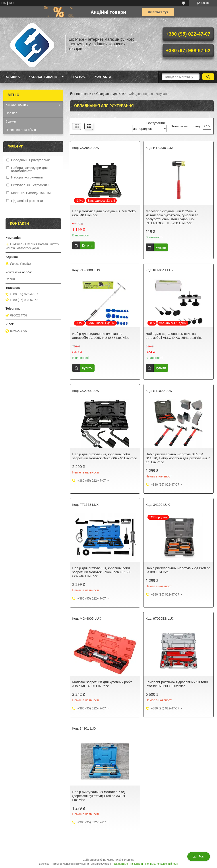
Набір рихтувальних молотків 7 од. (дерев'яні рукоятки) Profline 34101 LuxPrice (99, 796)
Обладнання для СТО (110, 94)
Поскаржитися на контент (127, 864)
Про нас (79, 77)
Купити (87, 245)
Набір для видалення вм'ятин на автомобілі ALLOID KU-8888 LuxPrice (101, 336)
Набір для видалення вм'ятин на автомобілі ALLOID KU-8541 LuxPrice (174, 336)
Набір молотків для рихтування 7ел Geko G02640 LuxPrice (104, 213)
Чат (199, 857)
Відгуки (11, 121)
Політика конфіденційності (162, 864)
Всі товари (83, 94)
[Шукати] (208, 77)
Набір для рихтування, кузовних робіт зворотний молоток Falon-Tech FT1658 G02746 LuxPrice (102, 572)
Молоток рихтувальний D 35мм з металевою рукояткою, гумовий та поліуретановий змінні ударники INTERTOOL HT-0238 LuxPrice (172, 217)
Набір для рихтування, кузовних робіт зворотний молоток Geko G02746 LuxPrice (105, 456)
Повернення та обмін (21, 130)
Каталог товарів (43, 77)
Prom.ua (129, 860)
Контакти (103, 77)
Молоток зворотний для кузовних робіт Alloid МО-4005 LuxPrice (102, 684)
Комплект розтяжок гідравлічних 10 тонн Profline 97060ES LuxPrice (177, 684)
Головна (12, 77)
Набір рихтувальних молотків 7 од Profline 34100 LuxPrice (178, 570)
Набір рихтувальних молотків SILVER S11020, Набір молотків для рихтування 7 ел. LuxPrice (178, 458)
